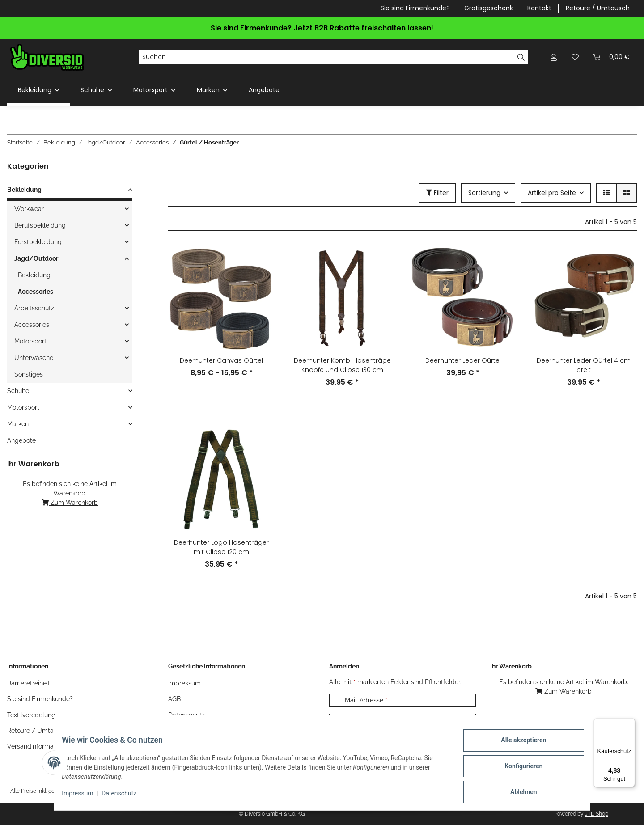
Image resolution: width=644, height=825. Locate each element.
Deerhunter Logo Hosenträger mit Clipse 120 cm (221, 547)
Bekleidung (24, 190)
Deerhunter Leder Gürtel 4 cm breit (584, 365)
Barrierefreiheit (29, 683)
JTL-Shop (597, 814)
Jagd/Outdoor (36, 258)
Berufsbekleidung (40, 225)
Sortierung (484, 193)
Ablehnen (517, 793)
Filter (437, 193)
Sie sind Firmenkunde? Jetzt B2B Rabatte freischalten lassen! (322, 28)
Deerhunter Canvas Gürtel (221, 360)
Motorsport (30, 341)
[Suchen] (326, 57)
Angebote (21, 440)
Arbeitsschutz (34, 308)
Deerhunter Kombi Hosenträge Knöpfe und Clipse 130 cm (342, 365)
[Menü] (630, 723)
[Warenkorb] (611, 57)
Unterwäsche (34, 358)
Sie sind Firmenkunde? (415, 8)
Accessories (36, 292)
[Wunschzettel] (575, 57)
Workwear (29, 209)
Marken (18, 424)
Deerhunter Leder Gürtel (463, 360)
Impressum (84, 797)
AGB (174, 699)
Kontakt (539, 8)
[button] (554, 57)
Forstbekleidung (38, 242)
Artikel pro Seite (552, 193)
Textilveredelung (31, 715)
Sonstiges (29, 374)
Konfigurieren (517, 770)
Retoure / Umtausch (598, 8)
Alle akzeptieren (517, 747)
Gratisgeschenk (489, 8)
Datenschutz (126, 797)
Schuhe (18, 391)
